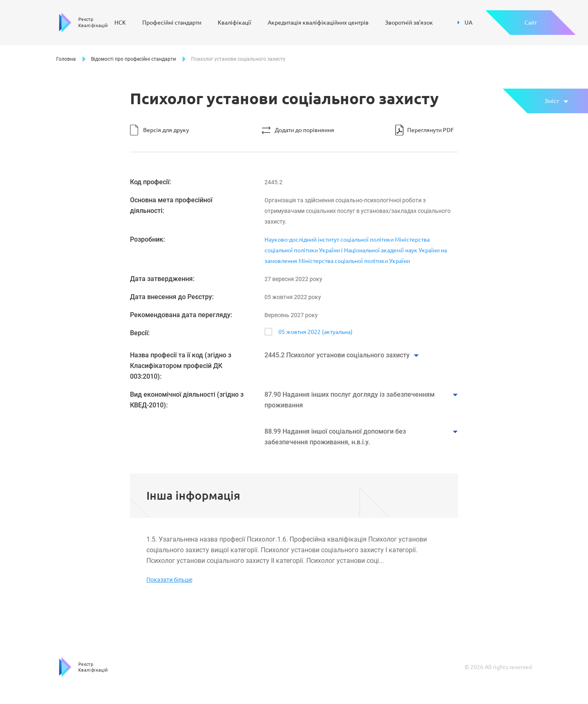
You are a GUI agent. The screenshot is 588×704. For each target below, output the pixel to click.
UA (465, 23)
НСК (120, 23)
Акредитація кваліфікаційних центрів (318, 23)
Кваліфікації (235, 23)
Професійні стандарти (172, 23)
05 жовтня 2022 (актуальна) (316, 332)
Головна (66, 59)
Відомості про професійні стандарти (133, 59)
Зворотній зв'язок (409, 23)
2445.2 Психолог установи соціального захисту (337, 355)
